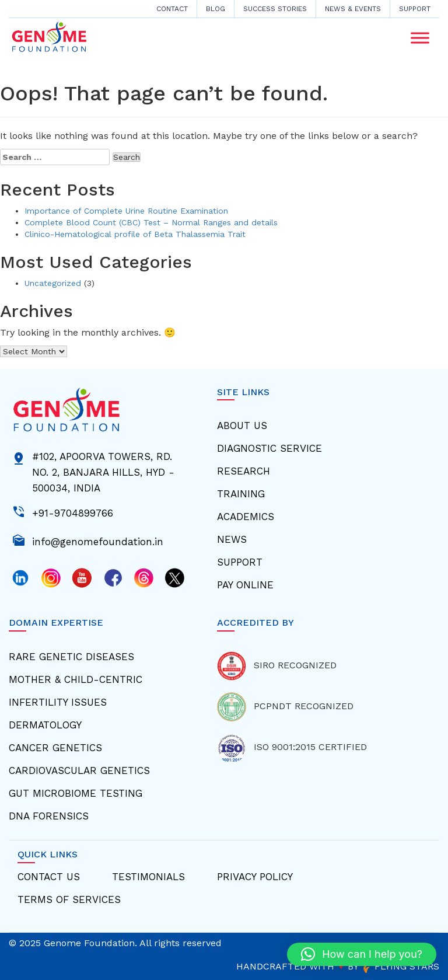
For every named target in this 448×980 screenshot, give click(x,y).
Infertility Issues (58, 702)
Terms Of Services (69, 899)
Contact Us (49, 877)
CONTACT (172, 9)
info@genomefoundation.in (98, 540)
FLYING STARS (400, 966)
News (232, 539)
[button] (362, 954)
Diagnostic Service (269, 448)
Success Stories (275, 9)
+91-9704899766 (73, 512)
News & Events (353, 9)
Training (241, 494)
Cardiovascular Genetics (79, 770)
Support (415, 9)
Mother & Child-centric (76, 679)
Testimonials (148, 877)
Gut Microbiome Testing (76, 793)
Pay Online (245, 585)
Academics (246, 517)
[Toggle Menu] (420, 38)
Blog (216, 9)
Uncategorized (53, 283)
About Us (242, 426)
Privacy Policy (255, 877)
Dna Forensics (49, 816)
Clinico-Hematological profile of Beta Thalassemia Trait (135, 234)
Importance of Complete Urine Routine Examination (126, 211)
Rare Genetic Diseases (71, 657)
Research (244, 471)
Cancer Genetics (55, 748)
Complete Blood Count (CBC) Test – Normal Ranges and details (151, 222)
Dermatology (45, 725)
